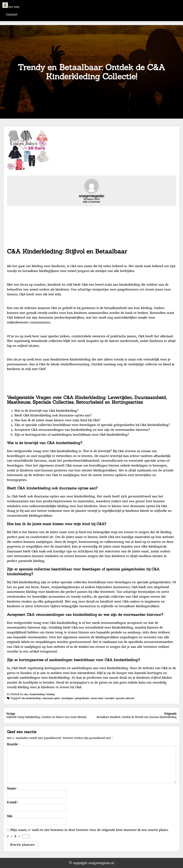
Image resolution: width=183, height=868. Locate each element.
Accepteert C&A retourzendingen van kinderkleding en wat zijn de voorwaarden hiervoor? (82, 430)
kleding (51, 694)
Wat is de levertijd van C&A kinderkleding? (46, 411)
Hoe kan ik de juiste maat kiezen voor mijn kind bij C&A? (57, 420)
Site (10, 816)
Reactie (13, 744)
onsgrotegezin (91, 196)
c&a (26, 694)
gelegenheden (82, 698)
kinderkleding (37, 694)
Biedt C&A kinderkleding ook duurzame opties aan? (53, 415)
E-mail (13, 802)
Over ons (13, 7)
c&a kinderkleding (31, 698)
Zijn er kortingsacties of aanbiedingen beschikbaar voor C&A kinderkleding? (72, 435)
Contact (12, 14)
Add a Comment (91, 202)
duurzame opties (51, 698)
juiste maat (97, 698)
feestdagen (68, 698)
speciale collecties (125, 698)
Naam (12, 788)
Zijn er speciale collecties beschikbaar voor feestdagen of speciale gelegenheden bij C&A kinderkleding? (92, 425)
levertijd (109, 698)
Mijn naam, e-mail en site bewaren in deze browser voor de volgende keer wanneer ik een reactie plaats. (90, 830)
